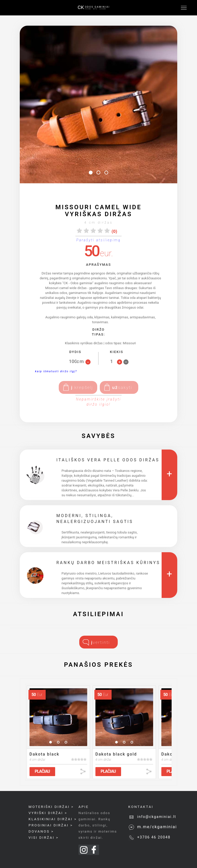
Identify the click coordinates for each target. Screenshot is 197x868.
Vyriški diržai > (48, 813)
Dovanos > (41, 831)
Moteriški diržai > (51, 807)
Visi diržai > (43, 838)
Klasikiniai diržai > (53, 819)
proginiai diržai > (51, 825)
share (83, 771)
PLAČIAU (42, 771)
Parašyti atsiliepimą (98, 240)
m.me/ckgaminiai (157, 827)
